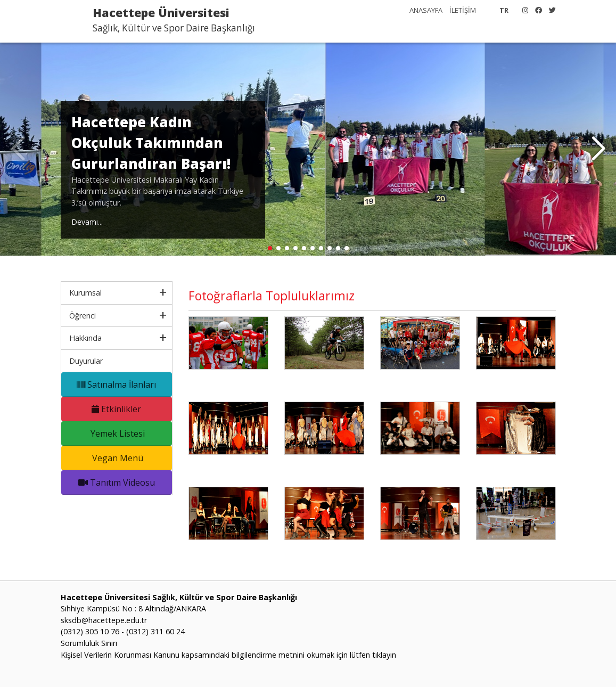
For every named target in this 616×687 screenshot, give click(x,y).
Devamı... (87, 222)
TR (504, 10)
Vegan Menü (117, 458)
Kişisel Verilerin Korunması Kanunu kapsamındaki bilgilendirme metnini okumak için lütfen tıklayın (228, 655)
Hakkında (85, 338)
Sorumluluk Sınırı (89, 643)
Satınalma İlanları (116, 385)
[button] (598, 149)
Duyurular (86, 361)
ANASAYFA (426, 10)
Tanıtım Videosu (117, 482)
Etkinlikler (116, 409)
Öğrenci (83, 316)
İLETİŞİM (463, 10)
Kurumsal (85, 293)
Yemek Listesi (117, 434)
